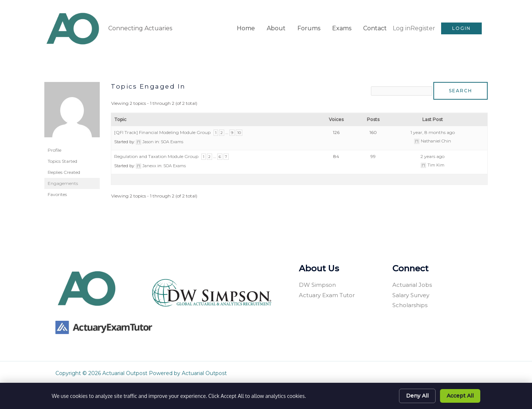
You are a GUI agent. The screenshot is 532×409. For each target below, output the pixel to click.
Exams (342, 23)
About (276, 23)
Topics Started (62, 151)
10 (239, 123)
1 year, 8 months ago (433, 123)
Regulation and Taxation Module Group (156, 147)
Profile (54, 140)
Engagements (63, 173)
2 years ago (432, 147)
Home (246, 23)
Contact (375, 23)
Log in (402, 23)
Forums (309, 23)
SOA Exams (172, 133)
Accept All (460, 396)
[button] (461, 24)
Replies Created (64, 162)
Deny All (417, 396)
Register (423, 23)
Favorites (57, 184)
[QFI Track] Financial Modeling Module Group (162, 123)
